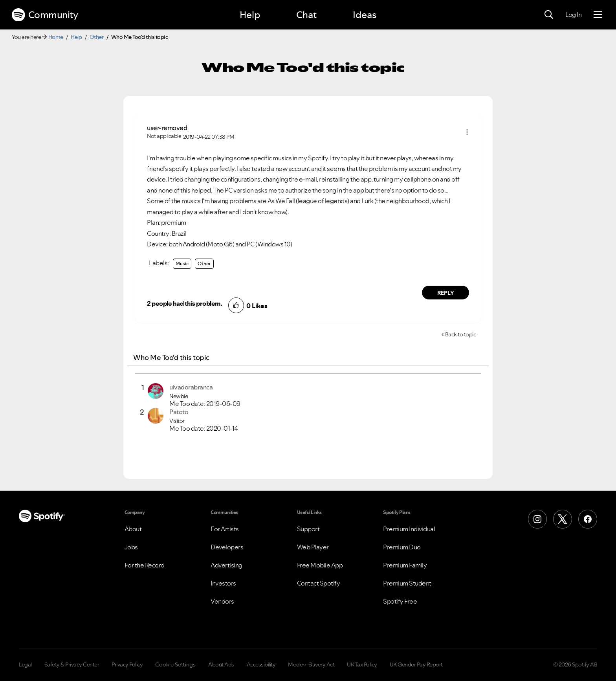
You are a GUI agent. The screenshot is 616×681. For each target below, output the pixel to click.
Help (250, 15)
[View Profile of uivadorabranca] (191, 387)
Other (97, 37)
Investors (223, 583)
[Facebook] (588, 519)
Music (182, 263)
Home (56, 37)
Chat (306, 15)
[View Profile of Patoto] (179, 412)
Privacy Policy (127, 664)
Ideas (365, 15)
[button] (467, 132)
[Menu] (598, 15)
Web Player (313, 547)
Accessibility (261, 664)
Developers (227, 547)
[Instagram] (537, 519)
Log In (573, 15)
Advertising (226, 565)
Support (308, 529)
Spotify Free (400, 601)
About (133, 529)
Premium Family (405, 565)
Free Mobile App (320, 565)
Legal (25, 664)
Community (45, 15)
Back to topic (461, 334)
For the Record (145, 565)
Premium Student (407, 583)
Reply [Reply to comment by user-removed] (446, 293)
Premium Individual (409, 529)
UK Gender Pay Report (416, 664)
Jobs (131, 547)
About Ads (221, 664)
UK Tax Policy (362, 664)
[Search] (549, 15)
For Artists (225, 529)
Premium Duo (402, 547)
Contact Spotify (319, 583)
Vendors (222, 601)
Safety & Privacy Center (72, 664)
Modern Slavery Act (311, 664)
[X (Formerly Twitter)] (563, 519)
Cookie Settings (175, 664)
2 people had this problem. (184, 303)
